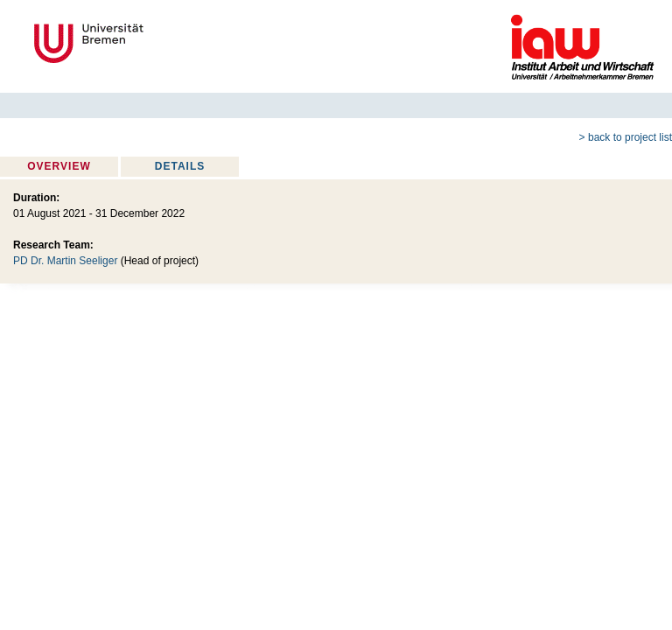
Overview (59, 166)
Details (180, 166)
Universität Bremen (147, 43)
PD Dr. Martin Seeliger (65, 261)
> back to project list (626, 137)
